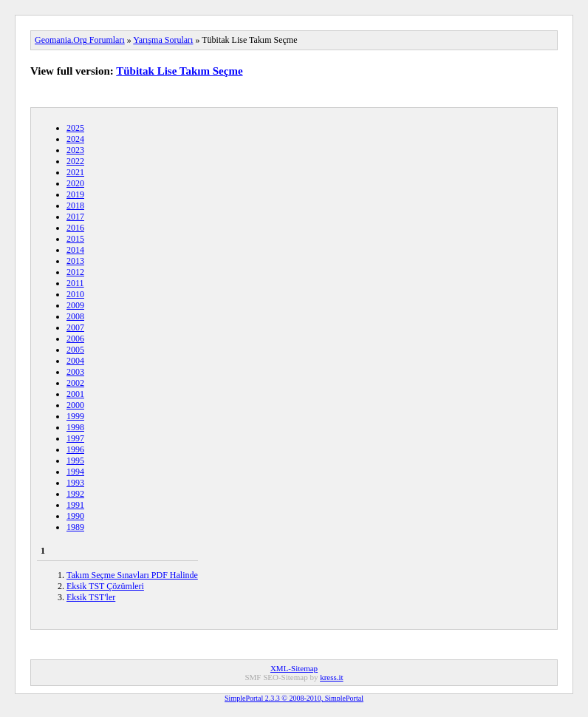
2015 (75, 239)
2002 (75, 383)
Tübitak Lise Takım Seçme (179, 71)
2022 (75, 161)
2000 (75, 405)
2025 (75, 128)
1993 (75, 483)
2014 (75, 250)
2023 (75, 150)
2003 (75, 372)
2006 (75, 339)
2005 (75, 350)
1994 (75, 472)
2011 (75, 283)
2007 (75, 327)
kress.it (331, 677)
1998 (75, 427)
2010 (75, 294)
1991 (75, 505)
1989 (75, 527)
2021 (75, 172)
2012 (75, 272)
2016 (75, 228)
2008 (75, 316)
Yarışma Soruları (163, 40)
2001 (75, 394)
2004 (75, 361)
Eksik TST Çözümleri (105, 586)
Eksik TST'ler (91, 597)
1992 (75, 494)
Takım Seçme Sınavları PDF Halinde (132, 575)
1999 (75, 416)
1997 (75, 438)
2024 (75, 139)
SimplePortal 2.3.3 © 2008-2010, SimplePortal (294, 698)
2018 (75, 205)
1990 (75, 516)
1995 (75, 461)
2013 (75, 261)
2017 (75, 217)
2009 (75, 305)
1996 (75, 449)
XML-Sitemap (294, 668)
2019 (75, 194)
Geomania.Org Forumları (80, 40)
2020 (75, 183)
